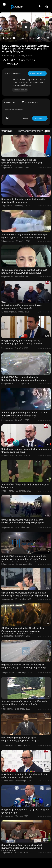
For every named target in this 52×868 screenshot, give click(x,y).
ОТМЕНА (25, 118)
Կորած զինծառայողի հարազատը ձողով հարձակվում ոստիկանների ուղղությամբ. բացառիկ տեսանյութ (23, 523)
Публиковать (40, 118)
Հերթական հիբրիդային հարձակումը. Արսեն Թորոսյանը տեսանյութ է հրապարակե (24, 271)
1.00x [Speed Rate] (30, 38)
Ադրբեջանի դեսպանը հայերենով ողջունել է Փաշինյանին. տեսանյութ (24, 201)
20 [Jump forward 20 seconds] (34, 38)
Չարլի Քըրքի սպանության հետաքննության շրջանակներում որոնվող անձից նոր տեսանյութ (24, 704)
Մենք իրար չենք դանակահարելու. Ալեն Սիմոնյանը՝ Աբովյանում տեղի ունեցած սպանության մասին (22, 343)
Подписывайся (37, 73)
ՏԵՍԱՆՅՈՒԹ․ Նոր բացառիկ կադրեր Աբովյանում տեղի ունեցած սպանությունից (24, 379)
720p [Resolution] (44, 38)
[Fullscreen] (48, 38)
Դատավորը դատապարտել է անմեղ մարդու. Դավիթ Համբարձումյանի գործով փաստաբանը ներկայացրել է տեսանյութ (25, 415)
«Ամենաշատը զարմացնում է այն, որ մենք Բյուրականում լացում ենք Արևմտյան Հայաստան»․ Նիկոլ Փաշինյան (23, 631)
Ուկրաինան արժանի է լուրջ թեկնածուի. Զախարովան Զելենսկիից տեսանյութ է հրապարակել (22, 848)
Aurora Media (13, 73)
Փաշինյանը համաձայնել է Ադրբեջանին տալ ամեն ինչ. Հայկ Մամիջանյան (24, 776)
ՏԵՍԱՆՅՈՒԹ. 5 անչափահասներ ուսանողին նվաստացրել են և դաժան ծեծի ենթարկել (24, 236)
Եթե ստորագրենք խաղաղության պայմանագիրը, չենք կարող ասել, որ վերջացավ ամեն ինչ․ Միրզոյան (20, 741)
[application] (26, 27)
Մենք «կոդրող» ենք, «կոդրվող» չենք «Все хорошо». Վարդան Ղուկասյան (22, 307)
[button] (47, 7)
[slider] (17, 38)
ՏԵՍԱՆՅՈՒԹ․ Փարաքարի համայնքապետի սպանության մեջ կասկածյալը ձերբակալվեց (25, 594)
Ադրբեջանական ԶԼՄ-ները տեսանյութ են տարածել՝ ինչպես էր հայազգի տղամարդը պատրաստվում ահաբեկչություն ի (24, 668)
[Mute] (39, 38)
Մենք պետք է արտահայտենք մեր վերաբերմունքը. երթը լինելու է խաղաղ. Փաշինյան (22, 163)
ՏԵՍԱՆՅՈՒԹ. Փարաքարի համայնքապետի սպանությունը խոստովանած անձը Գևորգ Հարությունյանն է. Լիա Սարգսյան (24, 559)
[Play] (4, 38)
